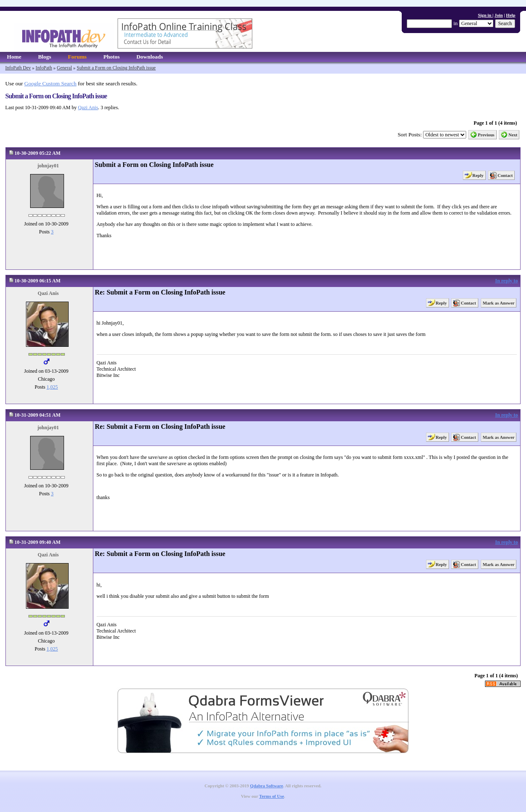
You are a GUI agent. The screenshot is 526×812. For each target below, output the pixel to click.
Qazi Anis (88, 108)
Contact (505, 175)
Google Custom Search (50, 83)
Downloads (150, 57)
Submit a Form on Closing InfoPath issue (116, 68)
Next (513, 135)
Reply (478, 175)
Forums (77, 57)
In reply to (506, 281)
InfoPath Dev (18, 68)
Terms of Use (271, 796)
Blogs (45, 57)
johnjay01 (48, 166)
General (64, 68)
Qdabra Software (267, 786)
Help (511, 15)
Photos (112, 57)
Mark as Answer (499, 303)
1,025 (52, 387)
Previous (486, 135)
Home (14, 57)
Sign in (485, 15)
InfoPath (44, 68)
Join (499, 15)
